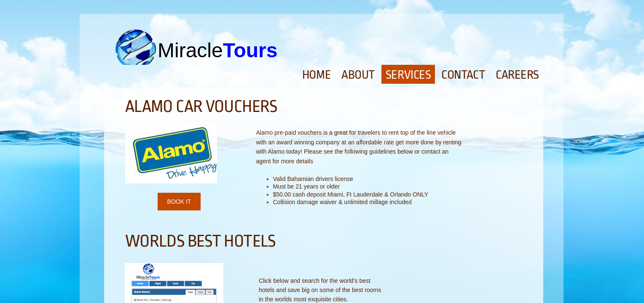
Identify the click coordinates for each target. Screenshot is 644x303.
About (358, 75)
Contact (463, 75)
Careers (517, 75)
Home (317, 75)
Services (408, 75)
